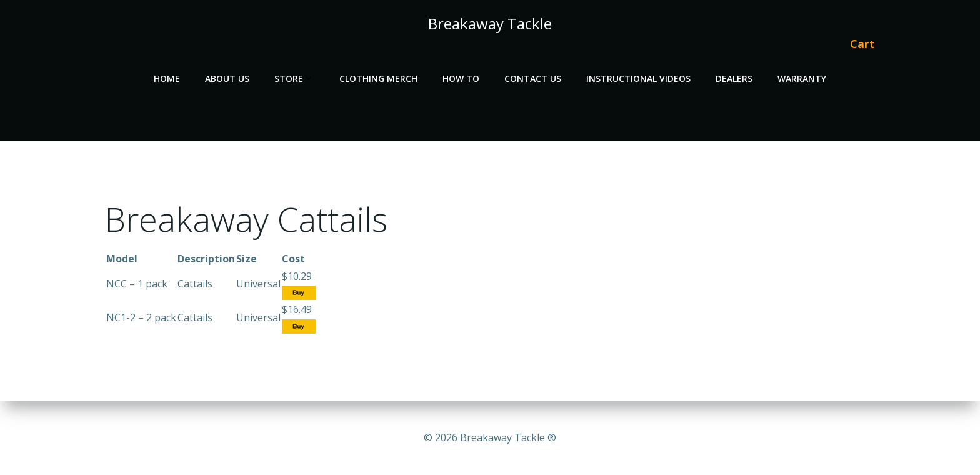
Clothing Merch (378, 78)
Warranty (802, 78)
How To (461, 78)
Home (167, 78)
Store (294, 78)
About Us (227, 78)
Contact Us (533, 78)
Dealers (734, 78)
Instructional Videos (638, 78)
